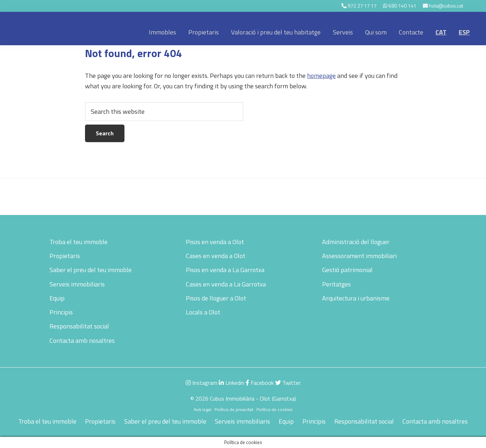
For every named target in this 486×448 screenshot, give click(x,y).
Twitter (288, 383)
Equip (57, 298)
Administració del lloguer (356, 242)
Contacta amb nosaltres (82, 340)
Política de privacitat (234, 409)
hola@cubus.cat (446, 6)
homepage (321, 76)
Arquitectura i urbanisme (356, 298)
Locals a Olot (203, 312)
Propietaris (65, 256)
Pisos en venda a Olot (215, 242)
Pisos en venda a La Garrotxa (225, 270)
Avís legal (202, 409)
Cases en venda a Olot (216, 256)
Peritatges (336, 284)
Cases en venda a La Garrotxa (226, 284)
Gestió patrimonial (347, 270)
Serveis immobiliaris (77, 284)
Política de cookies (274, 409)
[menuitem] (441, 32)
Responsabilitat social (79, 326)
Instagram (202, 383)
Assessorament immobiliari (359, 256)
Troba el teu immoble (79, 242)
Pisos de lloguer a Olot (216, 298)
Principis (61, 312)
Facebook (260, 383)
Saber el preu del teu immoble (91, 270)
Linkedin (232, 383)
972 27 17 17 (362, 6)
